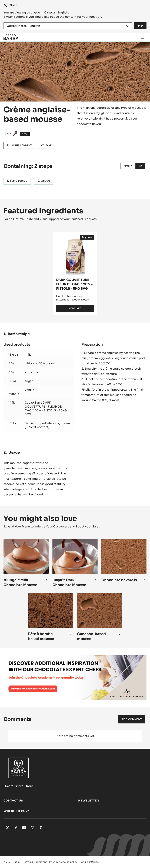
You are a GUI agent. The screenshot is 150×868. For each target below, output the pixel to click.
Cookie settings (89, 862)
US (140, 166)
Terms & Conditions (35, 862)
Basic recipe (19, 181)
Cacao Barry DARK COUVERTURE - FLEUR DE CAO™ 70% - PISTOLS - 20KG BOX (46, 408)
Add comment (132, 719)
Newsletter (89, 801)
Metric (128, 166)
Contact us (13, 801)
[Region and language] (68, 26)
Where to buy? (16, 811)
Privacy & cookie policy (63, 862)
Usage (45, 181)
